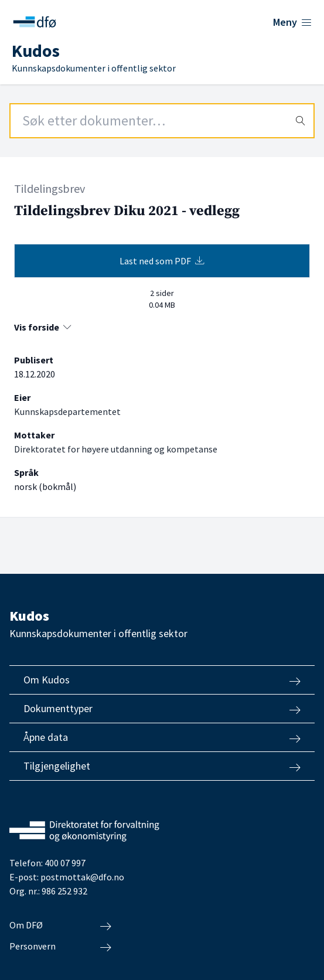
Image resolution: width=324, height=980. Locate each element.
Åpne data (162, 737)
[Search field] (162, 121)
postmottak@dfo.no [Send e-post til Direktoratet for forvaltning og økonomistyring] (82, 877)
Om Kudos (162, 680)
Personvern (60, 947)
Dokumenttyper (162, 709)
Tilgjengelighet (162, 766)
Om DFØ (60, 925)
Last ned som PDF (162, 261)
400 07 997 (65, 863)
